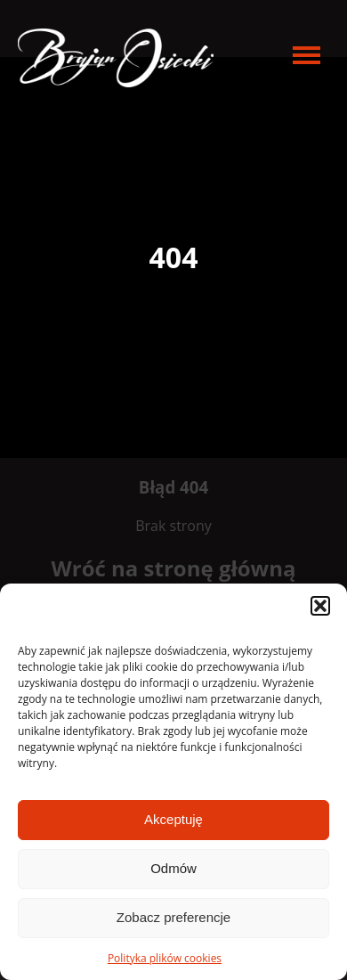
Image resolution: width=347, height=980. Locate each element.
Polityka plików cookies (165, 958)
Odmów (173, 868)
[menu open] (307, 55)
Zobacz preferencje (173, 917)
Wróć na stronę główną (174, 568)
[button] (320, 606)
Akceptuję (173, 819)
